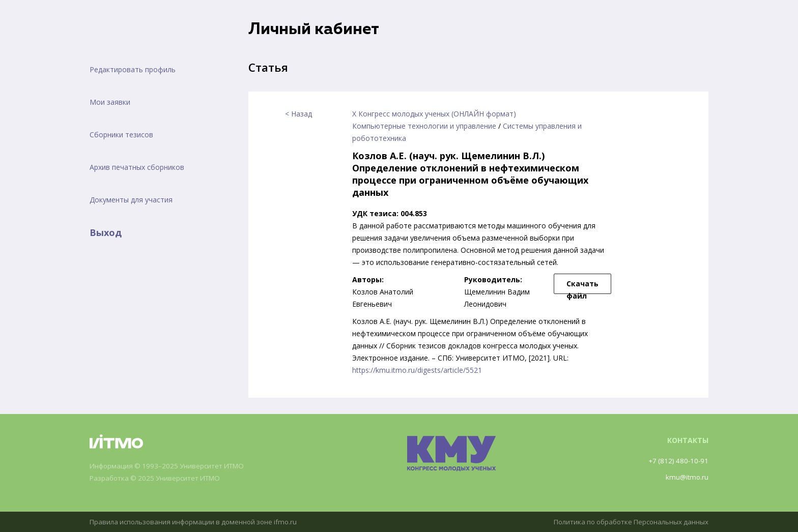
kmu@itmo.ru (686, 477)
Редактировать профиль (133, 69)
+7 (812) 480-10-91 (677, 461)
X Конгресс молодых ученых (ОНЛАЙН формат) (434, 114)
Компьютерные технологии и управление (424, 126)
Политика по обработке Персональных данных (626, 522)
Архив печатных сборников (137, 167)
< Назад (298, 114)
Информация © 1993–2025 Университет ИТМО (171, 466)
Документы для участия (131, 200)
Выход (106, 232)
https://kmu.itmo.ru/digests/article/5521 (417, 370)
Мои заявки (110, 102)
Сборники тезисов (121, 135)
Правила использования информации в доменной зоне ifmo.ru (198, 522)
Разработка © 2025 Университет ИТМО (159, 478)
